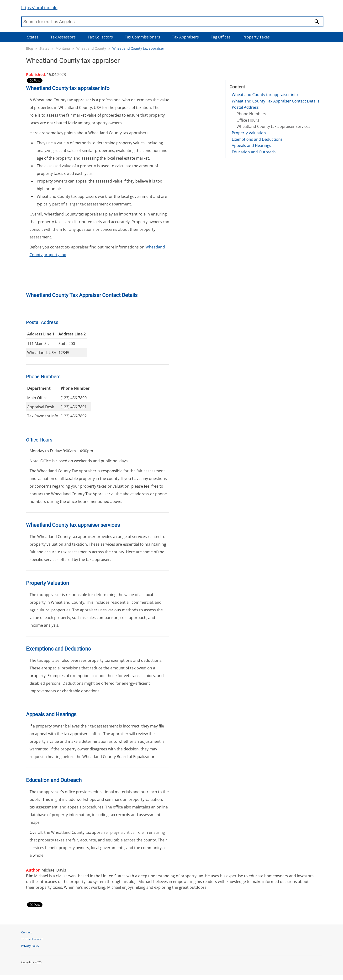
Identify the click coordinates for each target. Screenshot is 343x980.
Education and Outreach (254, 152)
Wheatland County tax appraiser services (273, 126)
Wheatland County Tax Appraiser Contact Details (276, 101)
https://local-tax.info (39, 8)
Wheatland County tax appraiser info (265, 95)
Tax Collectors (100, 37)
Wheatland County (91, 48)
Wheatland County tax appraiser (138, 48)
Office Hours (248, 120)
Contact (26, 932)
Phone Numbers (251, 114)
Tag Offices (221, 37)
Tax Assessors (63, 37)
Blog (29, 48)
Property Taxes (256, 37)
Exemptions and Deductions (257, 139)
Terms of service (32, 939)
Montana (63, 48)
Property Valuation (249, 133)
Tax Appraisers (185, 37)
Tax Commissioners (142, 37)
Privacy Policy (30, 946)
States (33, 37)
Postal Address (245, 107)
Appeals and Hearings (251, 145)
